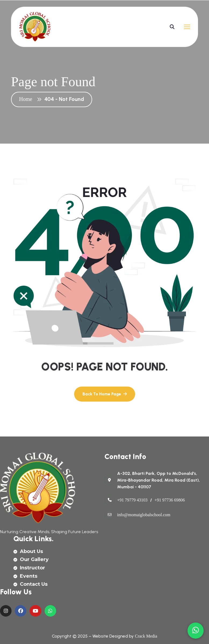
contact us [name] (30, 584)
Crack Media (146, 636)
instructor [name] (29, 568)
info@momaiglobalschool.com (144, 515)
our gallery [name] (31, 559)
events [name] (25, 576)
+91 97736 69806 (170, 500)
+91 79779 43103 (132, 500)
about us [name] (28, 551)
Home (27, 99)
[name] (35, 27)
